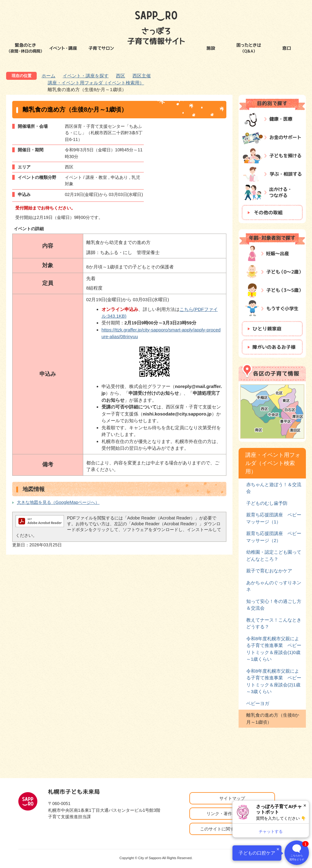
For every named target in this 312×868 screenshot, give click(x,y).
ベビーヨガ (258, 703)
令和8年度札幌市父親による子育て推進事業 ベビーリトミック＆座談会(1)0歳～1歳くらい (274, 649)
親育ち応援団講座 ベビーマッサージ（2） (274, 537)
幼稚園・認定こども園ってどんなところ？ (274, 555)
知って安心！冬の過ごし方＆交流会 (274, 605)
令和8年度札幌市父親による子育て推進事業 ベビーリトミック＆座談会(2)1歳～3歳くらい (274, 681)
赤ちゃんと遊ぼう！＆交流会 (274, 488)
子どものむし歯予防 (267, 503)
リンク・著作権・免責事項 (232, 814)
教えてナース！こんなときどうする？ (274, 623)
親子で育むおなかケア (269, 571)
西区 (121, 76)
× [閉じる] (305, 805)
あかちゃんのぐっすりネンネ (274, 586)
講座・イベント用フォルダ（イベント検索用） (96, 83)
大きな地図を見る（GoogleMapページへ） (58, 502)
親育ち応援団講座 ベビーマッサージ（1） (274, 518)
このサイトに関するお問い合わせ (232, 829)
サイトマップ (232, 798)
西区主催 (142, 76)
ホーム (48, 76)
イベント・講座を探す (86, 76)
